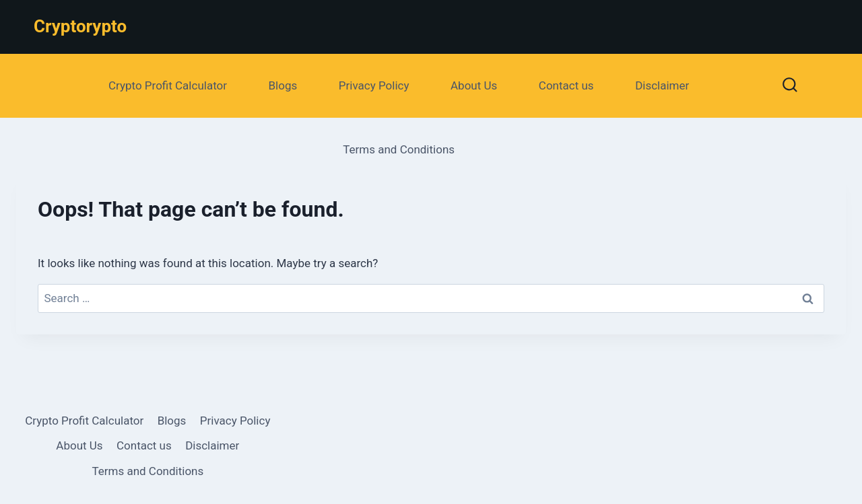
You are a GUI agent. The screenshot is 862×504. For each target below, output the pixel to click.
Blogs (283, 85)
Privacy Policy (374, 85)
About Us (474, 85)
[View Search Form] (790, 86)
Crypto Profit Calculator (168, 85)
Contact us (566, 85)
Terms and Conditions (399, 149)
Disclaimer (662, 85)
